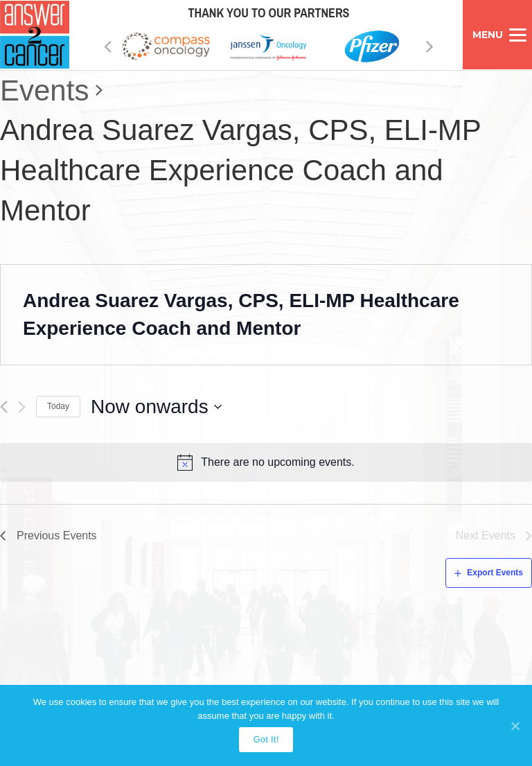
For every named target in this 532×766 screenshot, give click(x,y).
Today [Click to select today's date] (58, 406)
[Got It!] (515, 726)
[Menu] (497, 35)
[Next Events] (22, 407)
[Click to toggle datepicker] (157, 407)
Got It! (266, 739)
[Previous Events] (4, 407)
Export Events (495, 573)
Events (44, 90)
